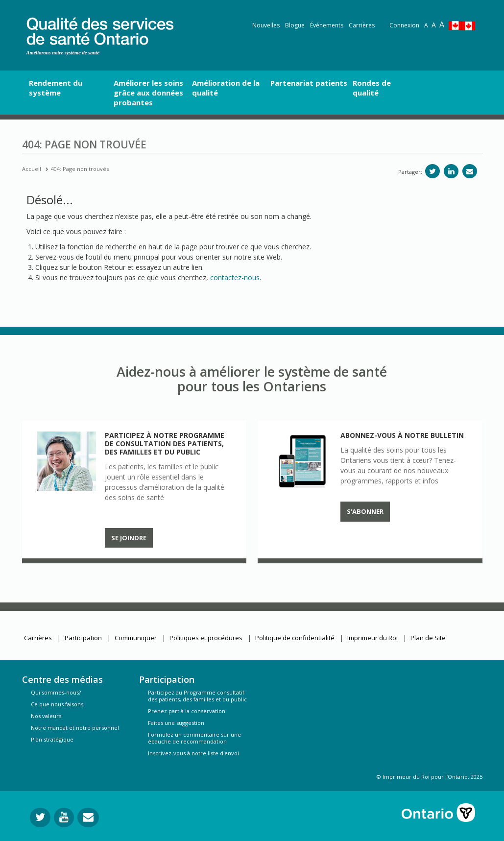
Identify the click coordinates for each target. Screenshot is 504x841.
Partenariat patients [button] (309, 83)
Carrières (362, 25)
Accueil (32, 169)
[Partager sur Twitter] (432, 171)
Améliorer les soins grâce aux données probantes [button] (148, 93)
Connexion (404, 25)
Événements (327, 25)
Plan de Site (428, 638)
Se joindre (129, 538)
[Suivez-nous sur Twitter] (40, 817)
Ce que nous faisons (57, 704)
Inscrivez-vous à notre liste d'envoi (193, 753)
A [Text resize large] (434, 25)
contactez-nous (235, 277)
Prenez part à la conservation (187, 711)
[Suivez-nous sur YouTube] (64, 817)
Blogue (295, 25)
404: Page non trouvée (80, 169)
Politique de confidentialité (295, 638)
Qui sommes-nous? (56, 692)
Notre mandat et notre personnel (75, 728)
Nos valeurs (46, 716)
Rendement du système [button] (56, 88)
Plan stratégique (52, 739)
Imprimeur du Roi (372, 638)
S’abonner (365, 511)
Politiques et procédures (206, 638)
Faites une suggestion (176, 723)
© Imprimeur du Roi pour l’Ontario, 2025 (430, 777)
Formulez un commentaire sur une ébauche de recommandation (194, 738)
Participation (83, 638)
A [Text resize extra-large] (442, 24)
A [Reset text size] (426, 25)
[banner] (100, 30)
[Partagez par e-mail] (470, 171)
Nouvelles (266, 25)
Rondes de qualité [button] (372, 88)
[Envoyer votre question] (88, 817)
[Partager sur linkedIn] (451, 171)
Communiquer (136, 638)
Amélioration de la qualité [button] (226, 88)
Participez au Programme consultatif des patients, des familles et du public (197, 696)
